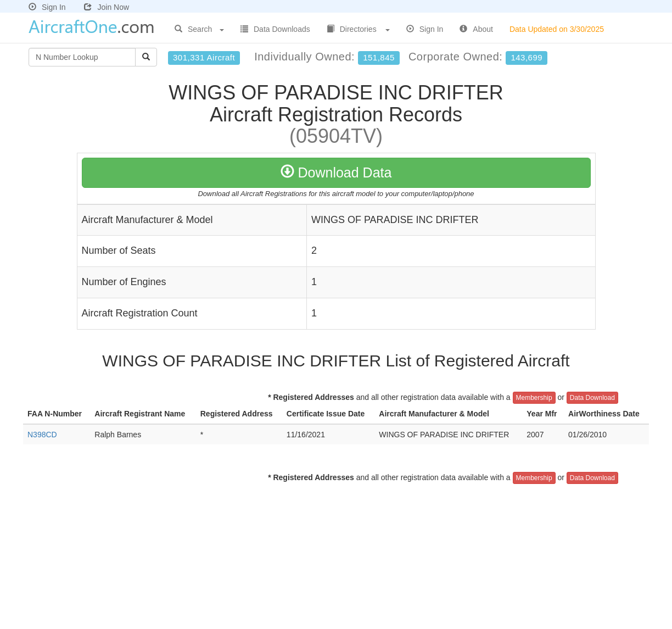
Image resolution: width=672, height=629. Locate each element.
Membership (534, 398)
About (476, 29)
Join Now (107, 7)
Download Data (336, 172)
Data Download (592, 398)
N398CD (42, 435)
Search (199, 29)
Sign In (47, 7)
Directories (358, 29)
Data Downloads (275, 29)
